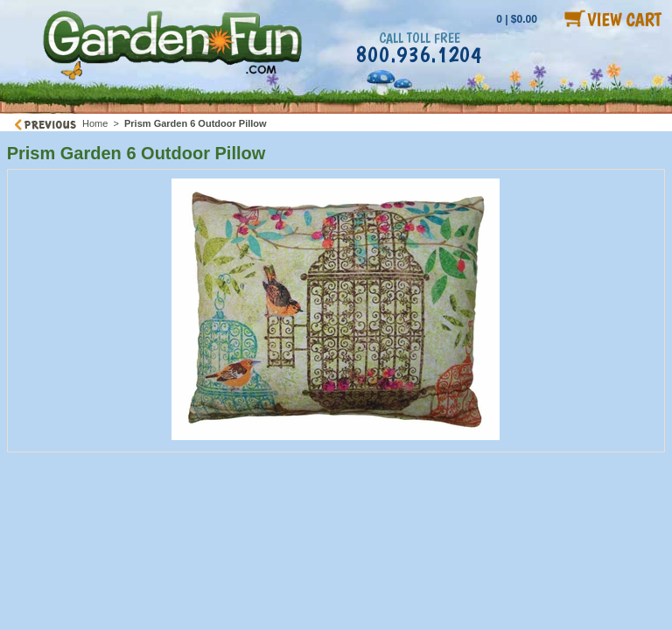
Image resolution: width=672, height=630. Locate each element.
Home (95, 123)
